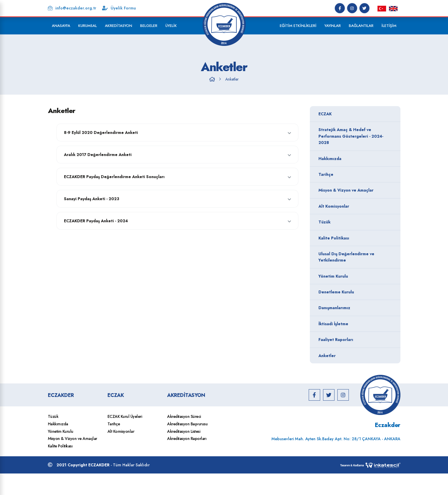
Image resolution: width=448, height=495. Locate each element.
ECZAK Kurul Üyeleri (125, 416)
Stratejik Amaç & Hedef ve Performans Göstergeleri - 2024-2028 (354, 136)
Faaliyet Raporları (354, 340)
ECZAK (354, 114)
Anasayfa (61, 26)
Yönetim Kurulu (354, 276)
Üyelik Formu (119, 8)
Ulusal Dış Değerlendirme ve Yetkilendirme (354, 257)
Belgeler (149, 26)
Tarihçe (354, 174)
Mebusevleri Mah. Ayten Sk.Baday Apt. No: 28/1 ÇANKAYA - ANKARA (336, 439)
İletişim (389, 26)
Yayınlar (333, 26)
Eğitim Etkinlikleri (298, 26)
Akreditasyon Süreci (184, 416)
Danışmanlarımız (354, 308)
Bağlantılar (361, 26)
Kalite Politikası (354, 238)
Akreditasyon (119, 26)
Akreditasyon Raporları (187, 439)
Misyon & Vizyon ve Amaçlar (354, 190)
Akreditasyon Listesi (184, 431)
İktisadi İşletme (354, 324)
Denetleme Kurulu (354, 292)
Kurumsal (88, 26)
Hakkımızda (354, 159)
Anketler (232, 79)
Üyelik (171, 26)
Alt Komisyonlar (354, 206)
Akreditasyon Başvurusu (187, 424)
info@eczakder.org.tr (72, 8)
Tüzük (354, 222)
